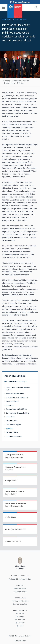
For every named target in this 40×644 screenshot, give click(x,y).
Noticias (20, 83)
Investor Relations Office (15, 394)
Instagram (20, 620)
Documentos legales (14, 425)
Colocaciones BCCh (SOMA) (17, 409)
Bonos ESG (10, 405)
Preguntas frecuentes (14, 436)
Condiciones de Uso (20, 604)
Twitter (20, 614)
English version (20, 641)
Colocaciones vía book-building (17, 413)
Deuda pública (10, 83)
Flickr (20, 626)
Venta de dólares (12, 401)
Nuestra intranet (20, 588)
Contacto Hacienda (20, 592)
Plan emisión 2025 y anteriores (17, 397)
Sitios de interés (12, 432)
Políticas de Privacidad (20, 601)
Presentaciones (12, 421)
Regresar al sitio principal (16, 381)
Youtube (20, 617)
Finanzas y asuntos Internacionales (16, 81)
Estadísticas (10, 417)
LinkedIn (20, 623)
